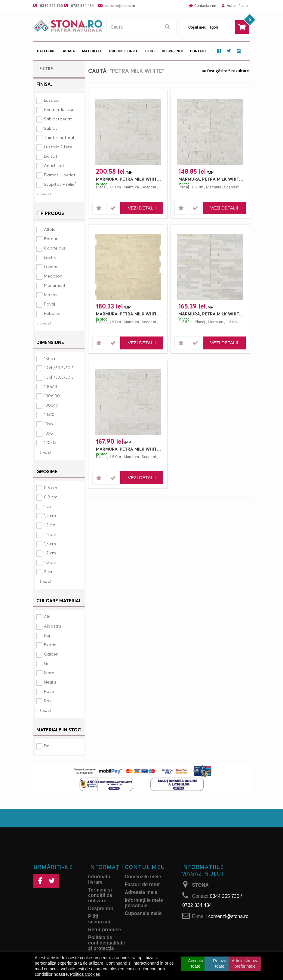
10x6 (48, 424)
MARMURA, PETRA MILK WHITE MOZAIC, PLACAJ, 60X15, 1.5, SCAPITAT (212, 179)
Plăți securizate (100, 919)
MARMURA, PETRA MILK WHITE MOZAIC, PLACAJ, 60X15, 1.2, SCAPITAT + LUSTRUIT (212, 314)
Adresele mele (141, 892)
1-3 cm (50, 358)
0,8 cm (51, 497)
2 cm (49, 571)
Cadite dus (55, 248)
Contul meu (145, 867)
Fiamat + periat (60, 175)
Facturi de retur (142, 884)
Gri (47, 663)
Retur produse (105, 930)
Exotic (50, 645)
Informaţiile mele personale (144, 903)
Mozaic (51, 295)
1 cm (48, 506)
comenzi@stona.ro (120, 5)
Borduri (51, 239)
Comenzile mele (143, 877)
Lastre (50, 257)
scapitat (149, 187)
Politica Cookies (85, 974)
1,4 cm (50, 534)
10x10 (49, 414)
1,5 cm (50, 543)
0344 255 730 (51, 5)
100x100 (52, 396)
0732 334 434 (82, 5)
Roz (48, 701)
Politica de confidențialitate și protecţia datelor (107, 946)
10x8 (48, 433)
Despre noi (172, 51)
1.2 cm (232, 322)
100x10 (51, 386)
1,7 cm (50, 553)
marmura (131, 187)
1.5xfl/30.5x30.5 (59, 377)
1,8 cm (50, 562)
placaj (101, 187)
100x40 (51, 405)
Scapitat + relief (60, 184)
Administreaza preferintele (245, 963)
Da (47, 746)
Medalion (53, 276)
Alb (47, 617)
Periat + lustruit (59, 109)
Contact (198, 51)
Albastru (52, 626)
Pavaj (49, 304)
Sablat (51, 128)
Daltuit (51, 156)
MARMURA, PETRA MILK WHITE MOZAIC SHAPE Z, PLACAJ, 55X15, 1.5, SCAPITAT (129, 314)
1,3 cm (50, 525)
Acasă (69, 51)
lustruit (185, 322)
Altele (50, 229)
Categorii (46, 51)
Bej (47, 635)
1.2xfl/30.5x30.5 (59, 368)
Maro (49, 673)
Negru (50, 682)
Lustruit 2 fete (58, 147)
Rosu (49, 691)
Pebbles (52, 313)
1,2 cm (50, 515)
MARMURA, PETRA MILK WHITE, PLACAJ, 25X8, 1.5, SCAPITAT (129, 179)
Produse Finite (124, 51)
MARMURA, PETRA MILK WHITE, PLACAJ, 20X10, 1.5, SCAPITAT (129, 449)
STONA (200, 885)
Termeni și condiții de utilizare (100, 895)
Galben (51, 654)
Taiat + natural (59, 137)
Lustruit (51, 100)
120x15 (50, 442)
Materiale (92, 51)
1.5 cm (115, 187)
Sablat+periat (58, 119)
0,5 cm (51, 487)
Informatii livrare (99, 879)
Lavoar (51, 267)
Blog (150, 51)
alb (162, 187)
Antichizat (54, 165)
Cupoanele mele (143, 913)
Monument (55, 285)
